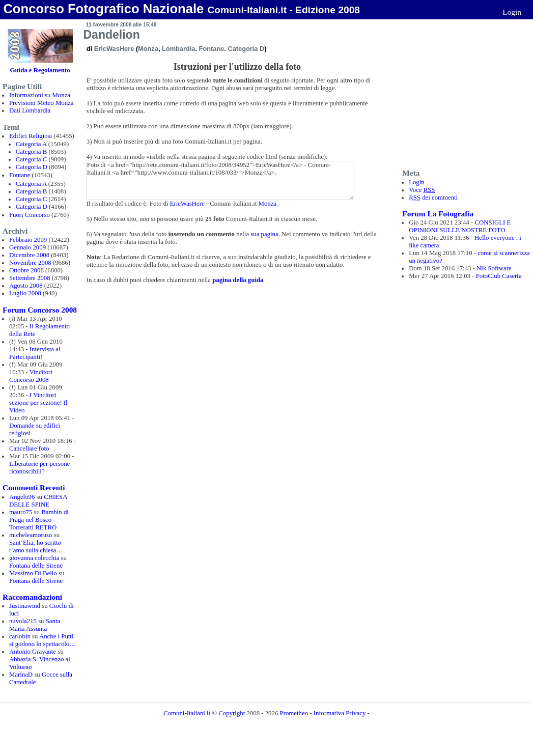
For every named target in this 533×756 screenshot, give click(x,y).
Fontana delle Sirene (36, 566)
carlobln (20, 636)
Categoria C (31, 159)
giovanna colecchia (34, 558)
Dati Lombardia (30, 110)
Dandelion (111, 35)
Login (512, 12)
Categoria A (31, 144)
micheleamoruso (31, 535)
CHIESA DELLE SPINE (38, 501)
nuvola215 (23, 621)
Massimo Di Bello (33, 573)
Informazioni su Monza (40, 95)
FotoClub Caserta (499, 276)
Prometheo (294, 713)
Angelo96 (22, 497)
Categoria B (31, 152)
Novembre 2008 (30, 263)
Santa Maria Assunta (35, 625)
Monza (148, 49)
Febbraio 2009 (28, 240)
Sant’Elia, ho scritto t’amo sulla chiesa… (36, 547)
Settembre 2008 (30, 278)
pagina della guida (238, 280)
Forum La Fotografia (438, 214)
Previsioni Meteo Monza (41, 103)
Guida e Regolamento (40, 70)
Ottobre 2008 (26, 270)
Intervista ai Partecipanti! (35, 353)
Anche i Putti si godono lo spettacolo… (43, 640)
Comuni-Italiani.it (187, 713)
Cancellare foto (29, 449)
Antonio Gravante (33, 652)
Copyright (232, 713)
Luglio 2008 (25, 293)
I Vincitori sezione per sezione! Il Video (38, 403)
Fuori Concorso (30, 215)
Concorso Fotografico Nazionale (103, 9)
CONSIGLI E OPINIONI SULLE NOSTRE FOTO (460, 226)
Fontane (20, 175)
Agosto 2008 (26, 286)
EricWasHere (114, 49)
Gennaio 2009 (27, 247)
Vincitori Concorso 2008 (31, 376)
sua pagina (264, 234)
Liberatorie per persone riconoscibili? (39, 468)
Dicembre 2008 (29, 255)
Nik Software (494, 268)
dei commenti (433, 198)
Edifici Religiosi (31, 136)
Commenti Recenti (34, 487)
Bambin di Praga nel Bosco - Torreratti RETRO (39, 520)
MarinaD (21, 675)
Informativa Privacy (340, 713)
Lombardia (178, 49)
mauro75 (21, 512)
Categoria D (32, 167)
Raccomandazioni (32, 597)
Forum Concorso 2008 (40, 310)
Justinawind (25, 606)
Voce (422, 190)
